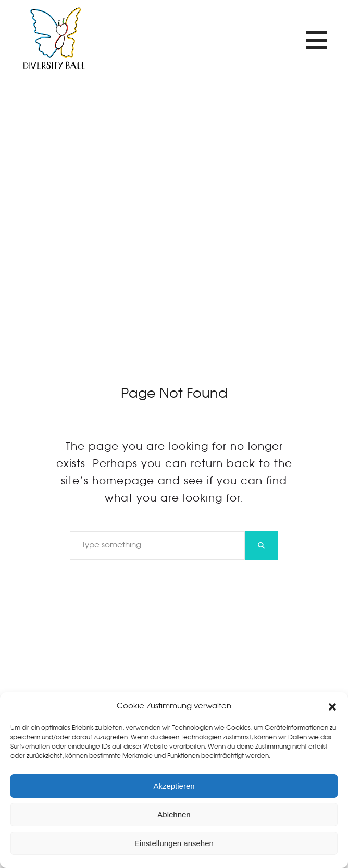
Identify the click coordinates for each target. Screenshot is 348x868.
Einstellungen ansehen (174, 843)
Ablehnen (174, 815)
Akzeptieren (174, 786)
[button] (332, 707)
